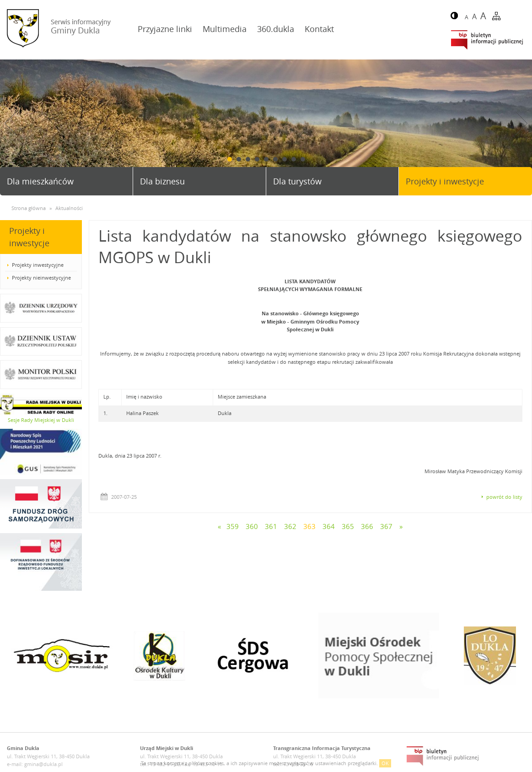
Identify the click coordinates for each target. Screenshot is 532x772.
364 (329, 526)
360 (252, 526)
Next (521, 123)
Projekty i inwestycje (445, 181)
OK (385, 763)
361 (271, 526)
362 (290, 526)
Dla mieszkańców (40, 181)
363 (309, 526)
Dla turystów (297, 181)
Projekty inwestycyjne (38, 265)
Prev (11, 123)
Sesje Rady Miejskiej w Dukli (41, 420)
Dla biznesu (162, 181)
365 (348, 526)
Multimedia (225, 29)
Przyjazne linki (165, 29)
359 (233, 526)
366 (367, 526)
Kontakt (319, 29)
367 (386, 526)
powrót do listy (504, 497)
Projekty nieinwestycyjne (41, 278)
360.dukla (276, 29)
